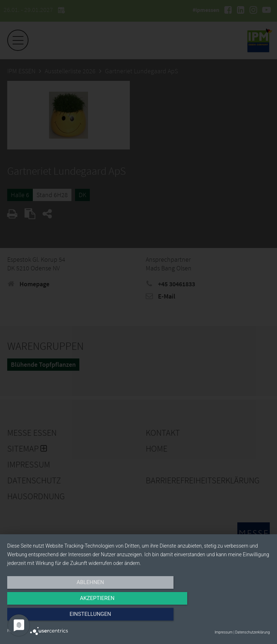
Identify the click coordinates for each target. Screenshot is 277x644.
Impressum (224, 632)
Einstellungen (230, 618)
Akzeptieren (138, 618)
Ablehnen (47, 618)
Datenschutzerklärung (252, 632)
